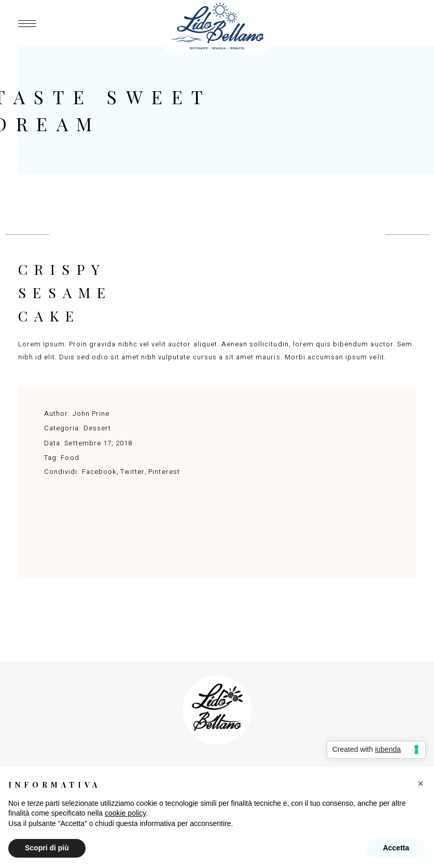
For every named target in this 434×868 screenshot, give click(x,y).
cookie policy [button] (125, 813)
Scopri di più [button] (47, 848)
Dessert (97, 428)
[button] (421, 783)
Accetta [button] (396, 848)
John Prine (91, 414)
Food (70, 458)
